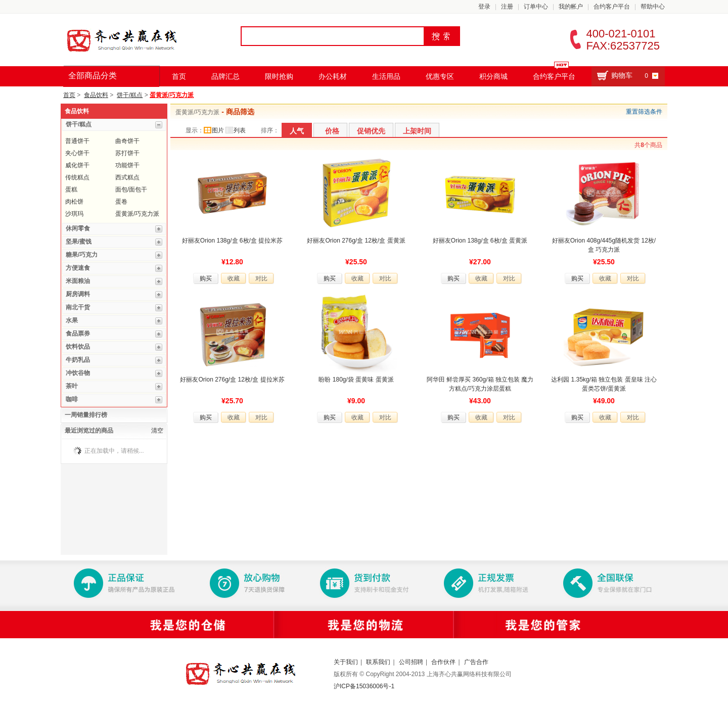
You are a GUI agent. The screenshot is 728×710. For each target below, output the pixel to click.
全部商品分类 (93, 76)
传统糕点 (77, 177)
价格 (332, 131)
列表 (236, 130)
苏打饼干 (127, 153)
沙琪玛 (74, 214)
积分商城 (493, 76)
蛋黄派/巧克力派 (172, 95)
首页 (179, 76)
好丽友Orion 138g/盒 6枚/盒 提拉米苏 (232, 241)
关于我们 (346, 662)
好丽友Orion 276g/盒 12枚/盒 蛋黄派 (356, 241)
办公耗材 (333, 76)
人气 (297, 131)
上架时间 (417, 131)
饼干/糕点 (130, 95)
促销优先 (371, 131)
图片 (214, 130)
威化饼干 (77, 165)
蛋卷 (121, 202)
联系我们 (378, 662)
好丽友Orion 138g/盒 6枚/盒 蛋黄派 (480, 241)
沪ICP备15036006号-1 (364, 686)
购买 (206, 278)
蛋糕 (71, 190)
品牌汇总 (225, 76)
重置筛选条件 (644, 112)
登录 (484, 7)
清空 (157, 431)
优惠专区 (440, 76)
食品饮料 (96, 95)
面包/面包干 (131, 190)
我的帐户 (571, 7)
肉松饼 (74, 202)
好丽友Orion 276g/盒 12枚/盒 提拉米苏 (232, 380)
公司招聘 (411, 662)
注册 (507, 7)
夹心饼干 (77, 153)
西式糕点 (127, 177)
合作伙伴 (443, 662)
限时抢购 (279, 76)
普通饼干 (77, 141)
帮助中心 (653, 7)
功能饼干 (127, 165)
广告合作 (476, 662)
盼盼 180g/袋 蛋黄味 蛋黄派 (356, 380)
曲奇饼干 (127, 141)
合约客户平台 (612, 7)
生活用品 (386, 76)
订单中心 (536, 7)
